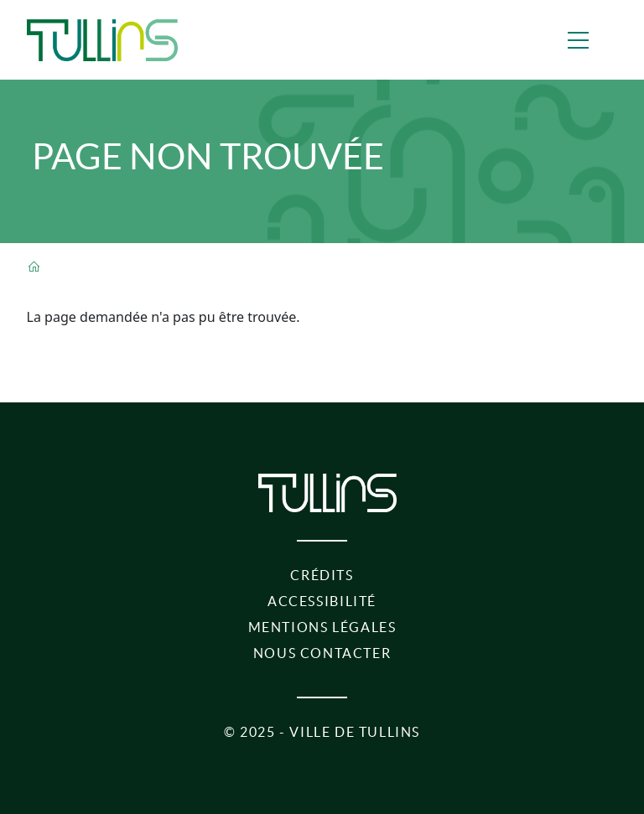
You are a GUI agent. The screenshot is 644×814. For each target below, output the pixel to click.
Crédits (322, 575)
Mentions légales (322, 627)
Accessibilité (322, 601)
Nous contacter (322, 653)
